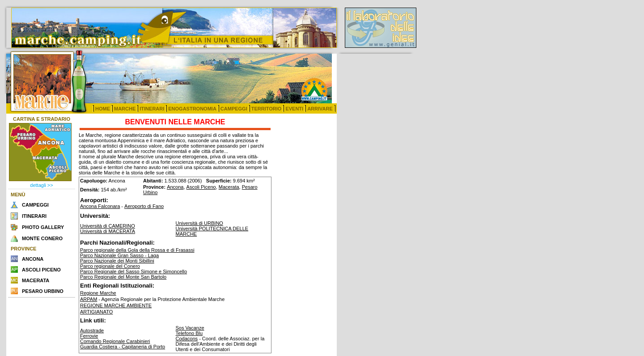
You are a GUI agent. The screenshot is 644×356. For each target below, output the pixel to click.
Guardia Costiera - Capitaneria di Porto (123, 347)
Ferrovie (89, 336)
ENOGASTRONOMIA (192, 109)
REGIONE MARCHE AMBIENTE (116, 305)
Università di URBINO (199, 223)
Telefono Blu (189, 333)
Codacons (187, 339)
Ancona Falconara (100, 206)
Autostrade (92, 331)
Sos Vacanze (190, 328)
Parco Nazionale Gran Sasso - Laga (119, 255)
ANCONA (33, 259)
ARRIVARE (320, 109)
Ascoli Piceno (201, 187)
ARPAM (89, 299)
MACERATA (36, 280)
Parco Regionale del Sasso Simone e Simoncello (133, 271)
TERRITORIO (267, 109)
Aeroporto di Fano (144, 206)
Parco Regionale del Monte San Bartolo (123, 277)
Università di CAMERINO (108, 226)
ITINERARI (152, 109)
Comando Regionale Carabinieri (115, 341)
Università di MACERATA (108, 231)
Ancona (175, 187)
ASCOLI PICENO (41, 270)
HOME (103, 109)
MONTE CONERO (42, 238)
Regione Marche (98, 293)
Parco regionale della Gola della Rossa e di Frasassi (137, 250)
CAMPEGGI (234, 109)
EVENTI (294, 109)
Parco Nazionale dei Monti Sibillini (117, 261)
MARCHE (125, 109)
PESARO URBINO (43, 291)
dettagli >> (41, 185)
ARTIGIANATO (96, 312)
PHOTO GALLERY (43, 227)
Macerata (229, 187)
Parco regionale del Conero (110, 266)
